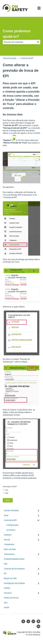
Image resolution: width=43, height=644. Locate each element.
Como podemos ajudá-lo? (17, 34)
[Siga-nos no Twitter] (28, 621)
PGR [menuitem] (6, 564)
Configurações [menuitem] (12, 525)
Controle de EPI (27, 58)
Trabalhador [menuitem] (9, 544)
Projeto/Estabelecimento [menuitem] (14, 559)
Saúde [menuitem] (6, 607)
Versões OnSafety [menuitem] (11, 510)
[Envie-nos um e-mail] (38, 626)
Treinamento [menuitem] (9, 554)
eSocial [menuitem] (7, 540)
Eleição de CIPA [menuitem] (10, 578)
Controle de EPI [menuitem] (10, 520)
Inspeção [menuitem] (8, 535)
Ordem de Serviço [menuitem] (11, 598)
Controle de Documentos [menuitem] (14, 569)
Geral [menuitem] (6, 515)
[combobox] (19, 42)
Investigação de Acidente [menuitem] (14, 583)
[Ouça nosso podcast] (38, 621)
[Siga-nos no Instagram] (33, 621)
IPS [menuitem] (5, 573)
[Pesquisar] (38, 42)
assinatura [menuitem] (11, 530)
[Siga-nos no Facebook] (23, 621)
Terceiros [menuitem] (8, 593)
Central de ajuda (10, 58)
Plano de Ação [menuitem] (10, 549)
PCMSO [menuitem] (7, 588)
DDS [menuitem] (6, 603)
